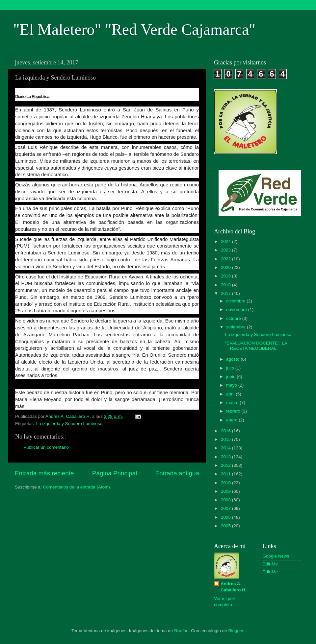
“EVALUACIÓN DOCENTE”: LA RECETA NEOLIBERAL (256, 346)
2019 (226, 276)
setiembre (237, 327)
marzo (233, 403)
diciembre (236, 301)
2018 (226, 285)
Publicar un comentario (46, 447)
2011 (226, 474)
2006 (226, 517)
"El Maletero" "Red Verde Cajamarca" (134, 29)
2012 (226, 465)
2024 (226, 241)
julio (231, 368)
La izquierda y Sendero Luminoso (69, 424)
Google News (276, 556)
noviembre (237, 310)
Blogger (236, 631)
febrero (234, 411)
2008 (226, 500)
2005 (226, 526)
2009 (226, 491)
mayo (232, 385)
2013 (226, 457)
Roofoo (181, 631)
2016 (226, 431)
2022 (226, 259)
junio (231, 377)
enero (232, 420)
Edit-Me (270, 564)
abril (231, 394)
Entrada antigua (177, 473)
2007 (226, 508)
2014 (226, 448)
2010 (226, 483)
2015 (226, 439)
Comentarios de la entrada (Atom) (77, 487)
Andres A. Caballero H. (234, 587)
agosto (233, 359)
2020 (226, 267)
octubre (234, 318)
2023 (226, 250)
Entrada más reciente (44, 473)
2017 (226, 293)
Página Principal (115, 473)
